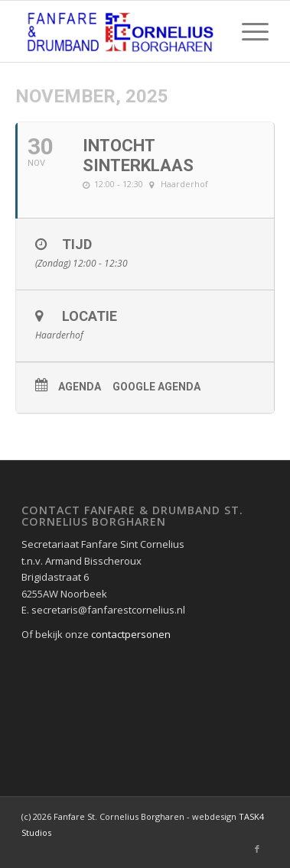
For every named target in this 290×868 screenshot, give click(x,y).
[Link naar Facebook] (257, 849)
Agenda (80, 387)
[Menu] (248, 31)
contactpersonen (131, 634)
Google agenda (156, 387)
